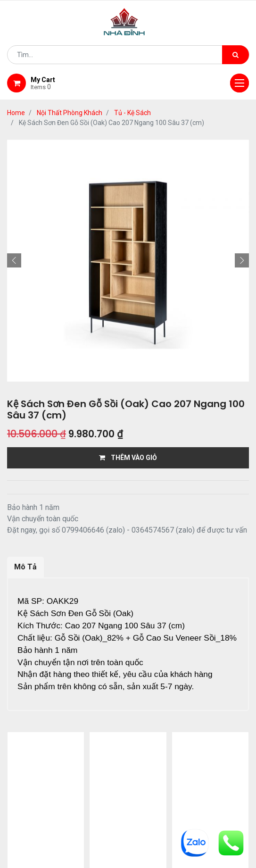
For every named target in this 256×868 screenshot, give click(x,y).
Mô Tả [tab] (25, 567)
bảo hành (107, 795)
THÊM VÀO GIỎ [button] (128, 458)
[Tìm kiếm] (235, 55)
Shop (119, 784)
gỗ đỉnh (153, 795)
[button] (14, 260)
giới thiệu (76, 784)
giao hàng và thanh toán (188, 784)
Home (16, 113)
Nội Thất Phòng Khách (70, 113)
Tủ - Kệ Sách (132, 113)
